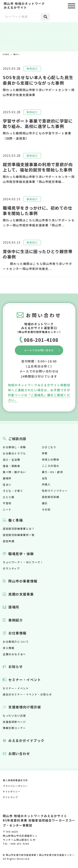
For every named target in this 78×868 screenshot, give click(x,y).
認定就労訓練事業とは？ (19, 529)
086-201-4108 (41, 340)
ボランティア (11, 568)
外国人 (46, 484)
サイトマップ (10, 797)
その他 (46, 509)
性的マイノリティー (55, 491)
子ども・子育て (13, 491)
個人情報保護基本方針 (15, 780)
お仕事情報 (17, 633)
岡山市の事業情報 (23, 581)
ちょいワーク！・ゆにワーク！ (23, 562)
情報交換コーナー (14, 728)
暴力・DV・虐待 (52, 472)
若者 (45, 453)
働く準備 (16, 520)
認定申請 (9, 541)
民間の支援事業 (21, 594)
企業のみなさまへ (14, 654)
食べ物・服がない (14, 472)
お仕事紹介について (16, 642)
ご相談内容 (17, 439)
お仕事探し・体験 (14, 447)
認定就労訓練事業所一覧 (19, 535)
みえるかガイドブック (26, 740)
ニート (7, 509)
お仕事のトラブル (14, 453)
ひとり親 (9, 497)
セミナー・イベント (25, 680)
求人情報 (9, 648)
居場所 (7, 478)
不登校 (7, 503)
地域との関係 (51, 459)
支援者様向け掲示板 (25, 707)
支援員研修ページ (14, 722)
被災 (45, 503)
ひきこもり (49, 447)
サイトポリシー (12, 791)
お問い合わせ (19, 754)
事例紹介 (16, 620)
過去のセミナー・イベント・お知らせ (27, 694)
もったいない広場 (14, 716)
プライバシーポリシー (15, 786)
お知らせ (16, 666)
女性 (45, 478)
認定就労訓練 (51, 497)
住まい (7, 485)
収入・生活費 (11, 460)
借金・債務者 (11, 466)
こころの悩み (51, 466)
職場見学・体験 (21, 554)
